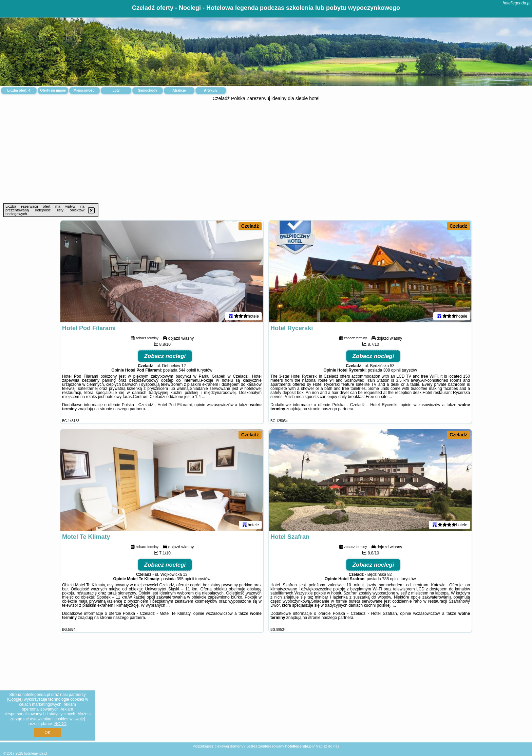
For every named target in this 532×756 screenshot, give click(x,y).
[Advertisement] (266, 152)
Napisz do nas (327, 746)
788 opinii (391, 579)
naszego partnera (129, 409)
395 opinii (185, 579)
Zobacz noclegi (165, 356)
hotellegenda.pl (517, 3)
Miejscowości (84, 90)
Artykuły (211, 90)
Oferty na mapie (53, 90)
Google (15, 699)
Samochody (148, 90)
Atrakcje (179, 90)
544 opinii (187, 370)
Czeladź (250, 226)
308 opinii (392, 370)
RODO (60, 724)
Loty (116, 90)
